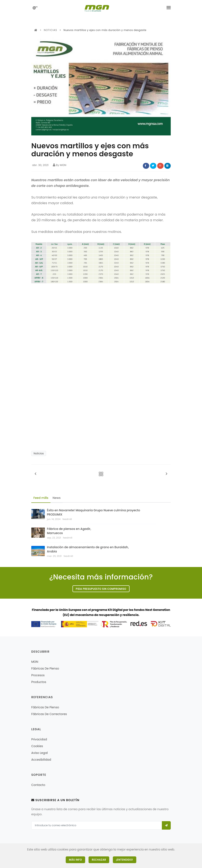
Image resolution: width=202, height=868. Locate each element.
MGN (35, 662)
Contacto (38, 785)
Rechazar (99, 860)
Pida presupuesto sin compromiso (101, 589)
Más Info (75, 860)
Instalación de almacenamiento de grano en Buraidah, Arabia (88, 549)
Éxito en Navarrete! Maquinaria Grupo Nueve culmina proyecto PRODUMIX (93, 512)
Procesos (38, 675)
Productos (39, 682)
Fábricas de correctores (49, 714)
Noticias (50, 30)
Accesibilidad (41, 760)
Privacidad (39, 739)
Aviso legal (40, 753)
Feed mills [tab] (41, 498)
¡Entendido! (125, 860)
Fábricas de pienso (45, 668)
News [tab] (57, 498)
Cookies (37, 746)
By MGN (60, 165)
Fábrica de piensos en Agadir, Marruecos (69, 531)
